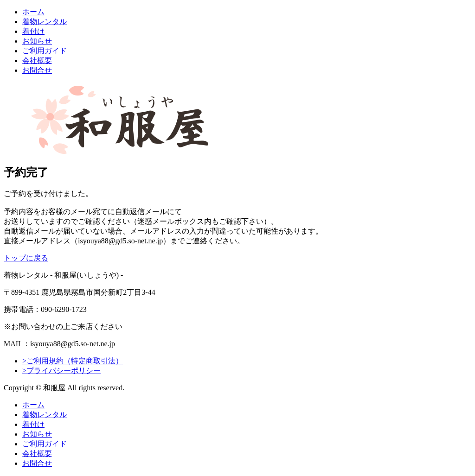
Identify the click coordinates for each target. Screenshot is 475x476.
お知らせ (37, 41)
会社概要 (37, 60)
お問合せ (37, 70)
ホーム (33, 12)
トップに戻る (26, 258)
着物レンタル (45, 22)
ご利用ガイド (45, 51)
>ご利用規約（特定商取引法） (73, 361)
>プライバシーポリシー (61, 371)
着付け (33, 31)
